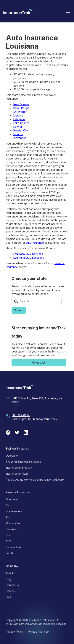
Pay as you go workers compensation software (35, 480)
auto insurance (35, 243)
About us (11, 573)
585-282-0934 (21, 415)
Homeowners (14, 511)
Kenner (18, 127)
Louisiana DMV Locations (29, 258)
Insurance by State (17, 474)
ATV (8, 541)
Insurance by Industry (19, 468)
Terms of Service (38, 632)
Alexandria (20, 138)
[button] (68, 12)
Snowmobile (13, 547)
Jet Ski (10, 553)
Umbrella (11, 529)
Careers (11, 591)
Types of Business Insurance (23, 462)
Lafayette (19, 119)
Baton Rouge (21, 108)
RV (8, 517)
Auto (9, 505)
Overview (12, 456)
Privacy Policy (14, 632)
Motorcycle (13, 523)
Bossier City (21, 130)
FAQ (8, 597)
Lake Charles (21, 123)
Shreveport (20, 112)
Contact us (12, 585)
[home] (18, 13)
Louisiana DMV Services (28, 254)
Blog (9, 579)
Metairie (18, 115)
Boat (9, 535)
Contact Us (39, 362)
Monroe (18, 134)
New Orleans (21, 104)
